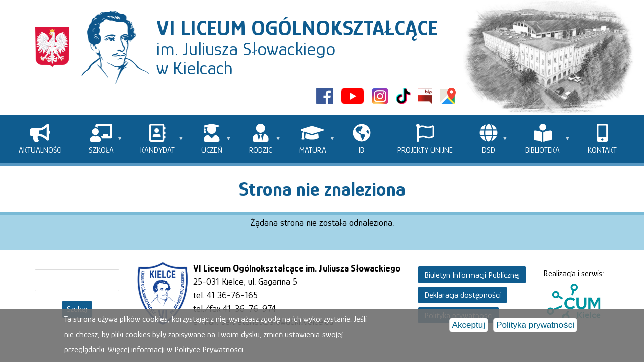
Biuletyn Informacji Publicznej (472, 275)
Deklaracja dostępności (462, 295)
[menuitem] (40, 139)
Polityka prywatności (535, 327)
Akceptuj (469, 327)
